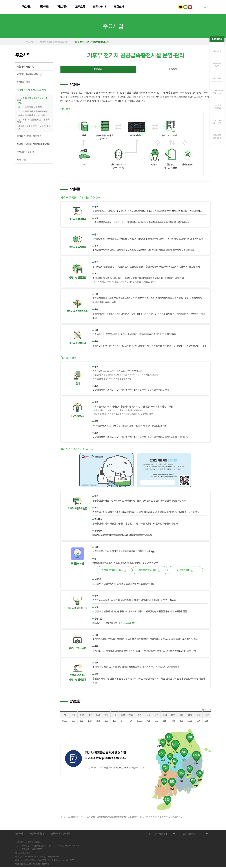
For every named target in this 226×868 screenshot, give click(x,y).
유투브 (188, 7)
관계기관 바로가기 (191, 834)
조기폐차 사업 (23, 83)
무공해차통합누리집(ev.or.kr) (106, 391)
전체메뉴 (209, 7)
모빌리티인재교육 (217, 107)
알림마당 (82, 7)
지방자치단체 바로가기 (157, 834)
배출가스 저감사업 (25, 67)
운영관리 (98, 70)
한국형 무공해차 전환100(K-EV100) (33, 145)
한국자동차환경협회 (33, 7)
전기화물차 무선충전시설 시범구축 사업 (33, 121)
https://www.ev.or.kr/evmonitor (114, 818)
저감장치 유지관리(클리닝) (29, 75)
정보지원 (100, 7)
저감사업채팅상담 (217, 136)
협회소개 (157, 7)
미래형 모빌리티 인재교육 (29, 137)
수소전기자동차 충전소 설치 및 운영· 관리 (34, 128)
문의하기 (217, 78)
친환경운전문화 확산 (26, 153)
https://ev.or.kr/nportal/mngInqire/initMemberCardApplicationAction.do (122, 536)
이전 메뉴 (20, 27)
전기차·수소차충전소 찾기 (217, 92)
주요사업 (64, 7)
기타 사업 (21, 160)
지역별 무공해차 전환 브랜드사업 (33, 112)
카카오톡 (179, 7)
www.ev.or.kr (122, 768)
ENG (202, 7)
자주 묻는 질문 (217, 65)
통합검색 (217, 51)
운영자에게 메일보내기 (60, 834)
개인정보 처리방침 (37, 834)
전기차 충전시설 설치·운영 (30, 108)
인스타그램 (193, 7)
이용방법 (173, 70)
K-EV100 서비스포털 (217, 122)
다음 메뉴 (206, 27)
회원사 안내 (137, 7)
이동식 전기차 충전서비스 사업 (32, 116)
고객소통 (118, 7)
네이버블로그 (184, 7)
